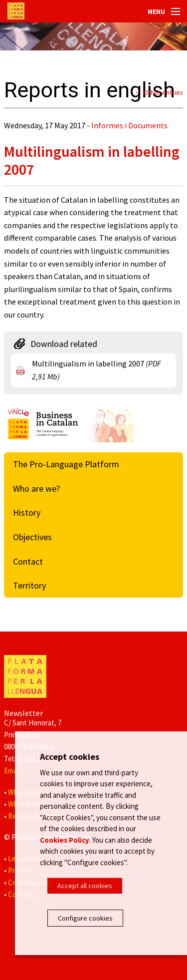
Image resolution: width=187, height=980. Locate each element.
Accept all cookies (85, 886)
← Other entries (159, 92)
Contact (28, 561)
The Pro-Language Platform (66, 464)
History (27, 512)
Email (12, 771)
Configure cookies (85, 918)
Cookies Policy (65, 840)
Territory (29, 585)
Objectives (32, 537)
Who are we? (36, 489)
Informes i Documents (129, 125)
